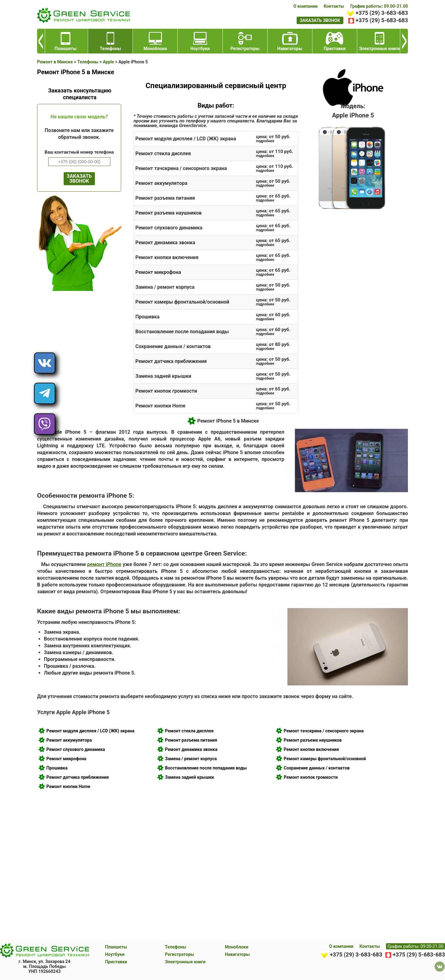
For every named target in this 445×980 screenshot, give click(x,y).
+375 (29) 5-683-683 (382, 20)
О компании (305, 6)
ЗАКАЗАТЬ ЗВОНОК (79, 179)
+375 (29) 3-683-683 (382, 13)
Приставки (116, 962)
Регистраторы (180, 954)
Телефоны (176, 947)
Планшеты (116, 947)
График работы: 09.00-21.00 (379, 6)
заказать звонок (320, 20)
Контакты (334, 6)
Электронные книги (185, 962)
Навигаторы (237, 954)
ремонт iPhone (104, 564)
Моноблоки (237, 947)
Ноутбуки (115, 954)
